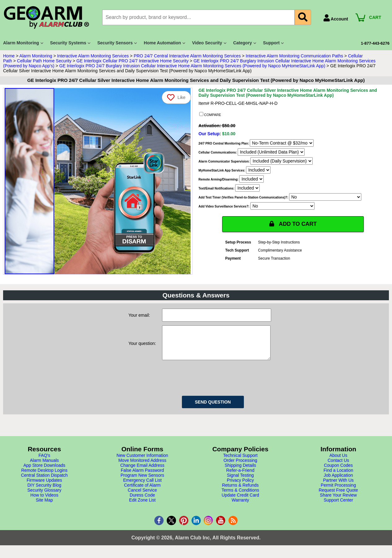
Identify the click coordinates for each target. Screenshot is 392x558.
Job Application (338, 481)
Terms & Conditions (240, 496)
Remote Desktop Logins (44, 476)
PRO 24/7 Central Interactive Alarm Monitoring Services (187, 56)
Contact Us (338, 466)
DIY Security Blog (44, 491)
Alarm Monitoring (36, 56)
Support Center (338, 506)
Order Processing (240, 466)
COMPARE (210, 114)
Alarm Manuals (44, 466)
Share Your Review (338, 501)
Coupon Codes (338, 471)
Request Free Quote (338, 496)
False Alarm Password (142, 476)
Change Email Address (142, 471)
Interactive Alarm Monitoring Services (93, 56)
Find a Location (338, 476)
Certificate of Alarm (142, 491)
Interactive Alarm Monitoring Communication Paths (294, 56)
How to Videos (44, 501)
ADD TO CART (293, 224)
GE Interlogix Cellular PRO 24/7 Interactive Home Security (133, 61)
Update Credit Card (240, 501)
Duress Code (143, 501)
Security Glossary (44, 496)
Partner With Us (338, 486)
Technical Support (240, 462)
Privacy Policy (240, 486)
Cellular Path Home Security (44, 61)
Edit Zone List (143, 506)
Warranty (240, 506)
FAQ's (44, 462)
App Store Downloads (44, 471)
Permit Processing (338, 491)
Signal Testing (240, 481)
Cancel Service (142, 496)
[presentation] (209, 383)
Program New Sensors (142, 481)
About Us (338, 462)
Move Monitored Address (142, 466)
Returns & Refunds (240, 491)
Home (9, 56)
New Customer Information (142, 462)
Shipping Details (240, 471)
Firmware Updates (44, 486)
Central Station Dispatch (44, 481)
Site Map (44, 506)
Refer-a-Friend (240, 476)
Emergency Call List (142, 486)
